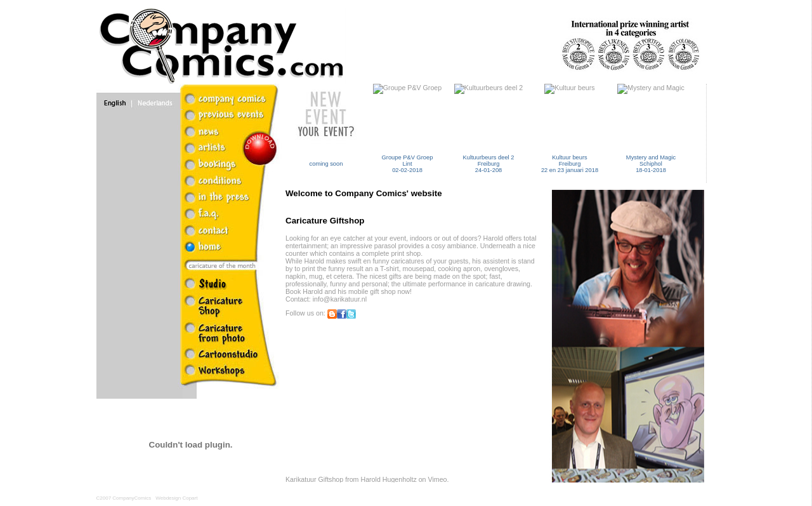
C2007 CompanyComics (124, 498)
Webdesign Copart (176, 498)
